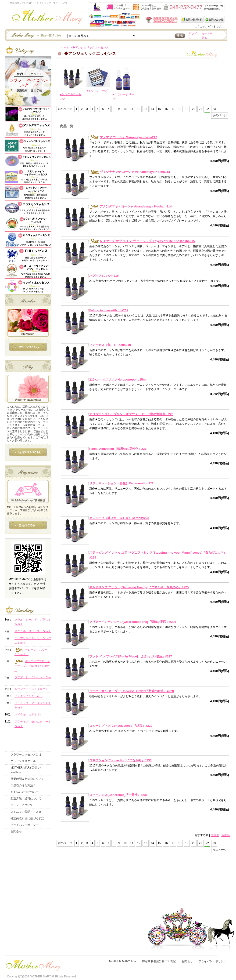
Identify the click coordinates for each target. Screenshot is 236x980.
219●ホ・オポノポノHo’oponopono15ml (118, 379)
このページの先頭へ (186, 882)
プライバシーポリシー (25, 825)
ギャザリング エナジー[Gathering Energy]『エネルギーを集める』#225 (139, 587)
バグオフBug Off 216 (104, 276)
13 (145, 109)
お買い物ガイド (192, 19)
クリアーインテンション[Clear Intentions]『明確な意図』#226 (133, 622)
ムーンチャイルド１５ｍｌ (31, 689)
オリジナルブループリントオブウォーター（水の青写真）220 (131, 414)
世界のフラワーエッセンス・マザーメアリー (47, 18)
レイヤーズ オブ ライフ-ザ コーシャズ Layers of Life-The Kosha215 (142, 241)
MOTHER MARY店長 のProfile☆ (26, 770)
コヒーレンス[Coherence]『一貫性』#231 (118, 795)
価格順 (215, 835)
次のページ (220, 115)
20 (194, 109)
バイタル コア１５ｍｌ (30, 715)
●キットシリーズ (97, 91)
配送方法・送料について (26, 799)
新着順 (225, 835)
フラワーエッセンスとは (26, 755)
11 (132, 109)
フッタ (33, 964)
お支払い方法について (25, 792)
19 (187, 109)
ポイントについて (22, 805)
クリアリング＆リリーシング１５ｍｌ (33, 641)
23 (214, 109)
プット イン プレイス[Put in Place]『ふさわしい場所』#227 (131, 656)
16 (166, 109)
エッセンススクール (23, 761)
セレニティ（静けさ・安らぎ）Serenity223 (119, 518)
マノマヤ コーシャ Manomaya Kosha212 (123, 137)
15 (159, 109)
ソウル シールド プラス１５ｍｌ (33, 622)
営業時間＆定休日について (27, 779)
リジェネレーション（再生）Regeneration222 (121, 483)
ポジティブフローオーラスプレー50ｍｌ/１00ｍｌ (32, 666)
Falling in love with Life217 (109, 310)
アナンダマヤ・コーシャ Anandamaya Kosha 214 (131, 206)
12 (139, 109)
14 (152, 109)
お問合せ (16, 831)
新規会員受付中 (134, 20)
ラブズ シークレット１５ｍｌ (33, 680)
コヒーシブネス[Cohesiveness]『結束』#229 (121, 726)
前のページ (65, 109)
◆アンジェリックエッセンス (91, 47)
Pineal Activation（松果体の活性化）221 (118, 449)
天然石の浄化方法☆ (23, 785)
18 (180, 109)
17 (173, 109)
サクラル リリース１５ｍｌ (33, 631)
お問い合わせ (214, 19)
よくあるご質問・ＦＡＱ (26, 812)
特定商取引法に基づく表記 (27, 818)
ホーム (65, 47)
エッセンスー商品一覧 (35, 35)
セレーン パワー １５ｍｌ (32, 652)
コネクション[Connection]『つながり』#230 (120, 760)
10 (125, 109)
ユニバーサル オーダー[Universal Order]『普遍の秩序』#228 (132, 691)
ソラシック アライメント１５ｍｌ (33, 705)
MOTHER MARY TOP (123, 961)
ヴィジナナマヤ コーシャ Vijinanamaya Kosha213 (130, 172)
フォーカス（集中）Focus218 (110, 345)
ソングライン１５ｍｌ (29, 696)
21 (200, 109)
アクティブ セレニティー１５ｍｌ (33, 724)
